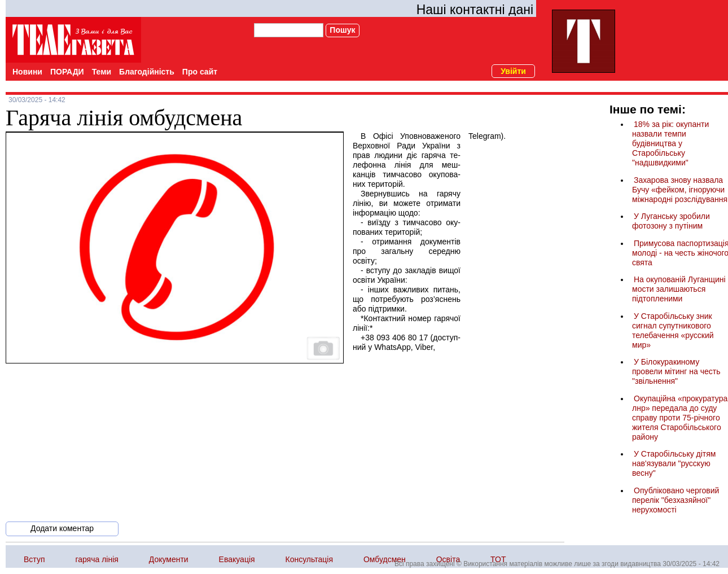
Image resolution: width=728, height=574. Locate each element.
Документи (169, 559)
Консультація (310, 559)
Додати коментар (62, 528)
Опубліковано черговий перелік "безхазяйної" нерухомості (676, 500)
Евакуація (237, 559)
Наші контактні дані (475, 10)
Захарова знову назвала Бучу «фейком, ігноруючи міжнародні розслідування (680, 190)
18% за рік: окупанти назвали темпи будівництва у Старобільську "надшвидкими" (670, 143)
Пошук (342, 30)
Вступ (34, 559)
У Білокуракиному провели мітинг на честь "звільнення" (676, 371)
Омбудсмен (385, 559)
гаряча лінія (97, 559)
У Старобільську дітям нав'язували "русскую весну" (674, 463)
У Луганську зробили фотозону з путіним (671, 221)
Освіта (448, 559)
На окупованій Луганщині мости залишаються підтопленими (679, 289)
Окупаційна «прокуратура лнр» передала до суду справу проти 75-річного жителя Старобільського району (680, 418)
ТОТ (498, 559)
